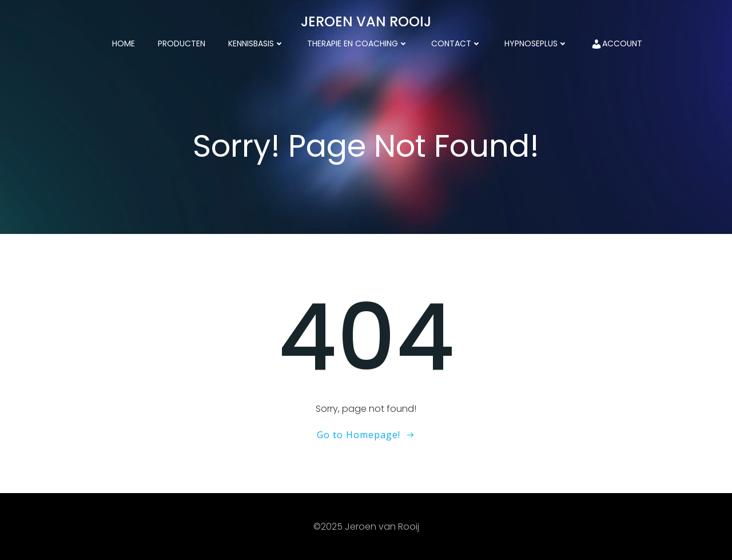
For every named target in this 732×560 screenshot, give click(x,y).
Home (124, 43)
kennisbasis (256, 43)
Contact (456, 43)
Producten (182, 43)
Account (616, 44)
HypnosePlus (536, 43)
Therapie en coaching (358, 43)
